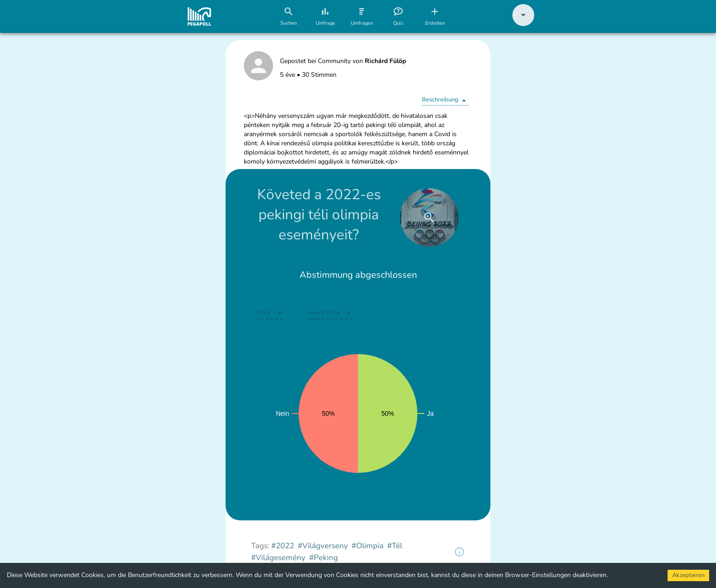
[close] (429, 217)
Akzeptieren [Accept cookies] (688, 575)
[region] (459, 552)
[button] (523, 24)
